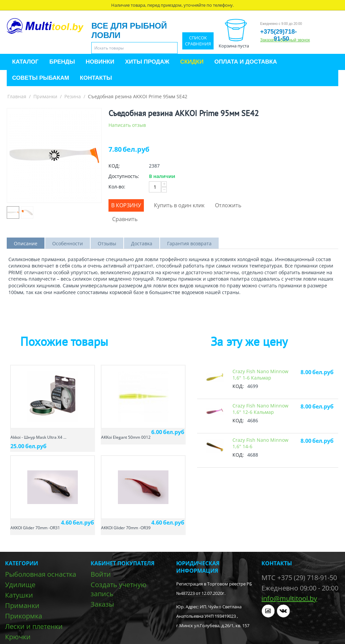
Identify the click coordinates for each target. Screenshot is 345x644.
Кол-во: (117, 187)
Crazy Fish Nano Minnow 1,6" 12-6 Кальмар (260, 409)
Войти (101, 574)
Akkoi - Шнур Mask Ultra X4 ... (38, 437)
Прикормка (24, 616)
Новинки (100, 62)
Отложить (228, 205)
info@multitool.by (289, 598)
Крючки (18, 637)
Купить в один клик (179, 205)
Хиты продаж (147, 62)
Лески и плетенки (34, 626)
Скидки (192, 62)
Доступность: (124, 176)
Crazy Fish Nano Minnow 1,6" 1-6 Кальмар (260, 374)
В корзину (126, 205)
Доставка (142, 243)
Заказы (102, 604)
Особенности (68, 243)
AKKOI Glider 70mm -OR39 (126, 528)
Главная (17, 96)
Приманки (45, 96)
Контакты (96, 78)
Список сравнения (198, 41)
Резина (73, 96)
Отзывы (107, 243)
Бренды (62, 62)
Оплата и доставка (246, 62)
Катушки (19, 595)
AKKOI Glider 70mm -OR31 (35, 528)
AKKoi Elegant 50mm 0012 (126, 437)
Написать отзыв (127, 125)
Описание (26, 243)
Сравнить (125, 219)
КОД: (114, 166)
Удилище (20, 585)
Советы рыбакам (41, 78)
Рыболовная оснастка (41, 574)
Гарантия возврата (189, 243)
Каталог (25, 62)
